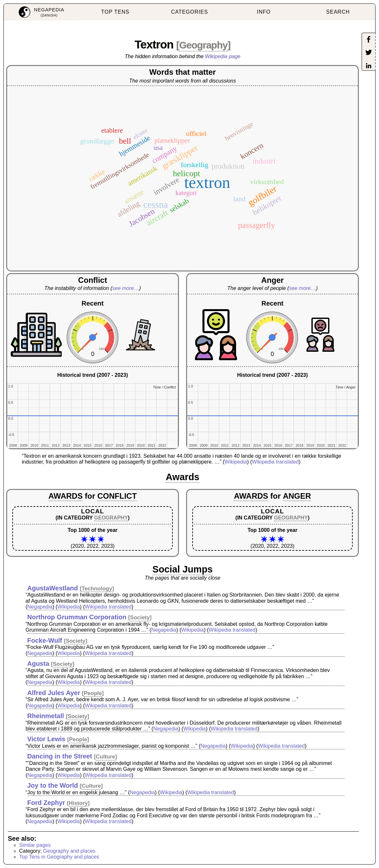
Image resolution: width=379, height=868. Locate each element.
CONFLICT (117, 496)
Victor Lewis (46, 739)
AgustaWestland (53, 588)
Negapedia (40, 607)
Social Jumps (183, 569)
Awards (183, 477)
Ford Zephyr (46, 803)
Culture (106, 757)
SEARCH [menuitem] (338, 12)
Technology (97, 589)
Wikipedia (236, 462)
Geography (203, 45)
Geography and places (69, 851)
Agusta (38, 664)
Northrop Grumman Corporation (77, 617)
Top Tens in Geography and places (59, 857)
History (78, 803)
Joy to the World (53, 785)
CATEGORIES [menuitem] (190, 12)
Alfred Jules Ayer (54, 693)
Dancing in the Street (60, 756)
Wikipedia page (223, 56)
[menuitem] (41, 12)
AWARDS (65, 496)
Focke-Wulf (45, 640)
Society (140, 618)
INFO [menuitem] (264, 12)
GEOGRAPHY (111, 518)
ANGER (297, 496)
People (93, 693)
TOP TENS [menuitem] (115, 12)
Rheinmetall (46, 716)
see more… (126, 288)
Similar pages (35, 845)
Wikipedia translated (275, 462)
